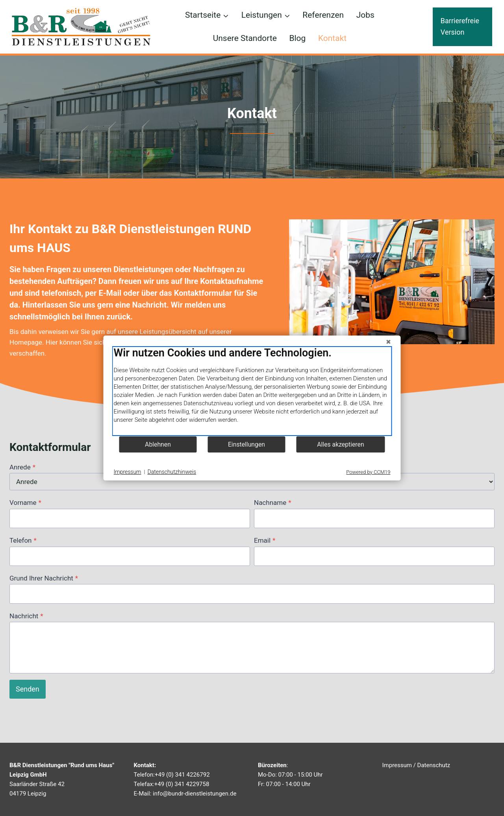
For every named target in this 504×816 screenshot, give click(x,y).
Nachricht (26, 616)
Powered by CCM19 (368, 472)
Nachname (273, 503)
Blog (297, 38)
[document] (252, 391)
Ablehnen (158, 444)
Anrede (22, 467)
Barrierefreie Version (460, 26)
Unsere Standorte (245, 38)
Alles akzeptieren (340, 444)
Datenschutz (434, 765)
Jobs (365, 15)
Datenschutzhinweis (172, 472)
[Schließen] (389, 342)
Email (265, 540)
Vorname (25, 503)
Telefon (23, 540)
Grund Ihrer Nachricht (44, 578)
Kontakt (332, 38)
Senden (28, 689)
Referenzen (323, 15)
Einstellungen (246, 444)
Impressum (397, 765)
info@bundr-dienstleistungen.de (195, 794)
